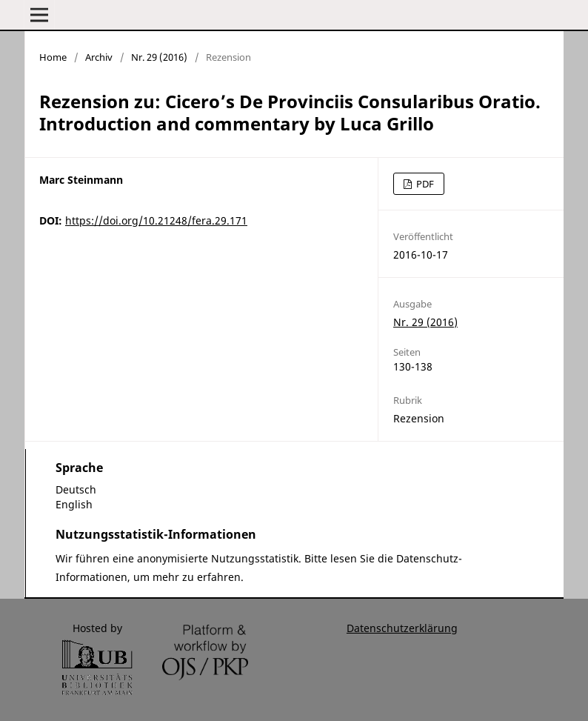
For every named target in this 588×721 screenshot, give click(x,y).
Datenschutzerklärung (402, 628)
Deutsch (76, 489)
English (74, 504)
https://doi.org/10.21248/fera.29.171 (156, 220)
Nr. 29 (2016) (159, 57)
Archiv (99, 57)
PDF (424, 184)
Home (53, 57)
